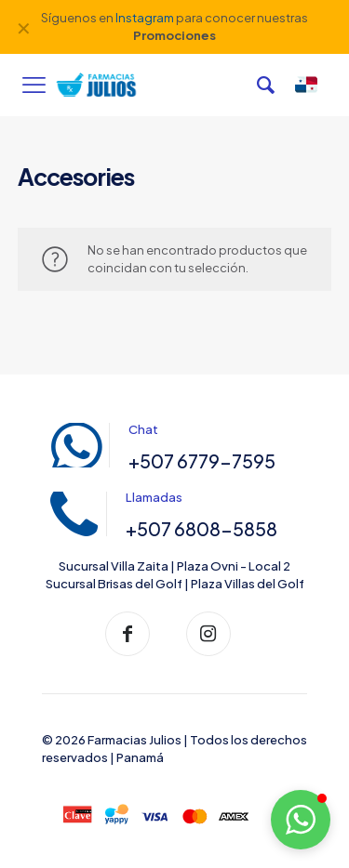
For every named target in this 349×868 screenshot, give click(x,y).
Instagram (145, 18)
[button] (301, 820)
